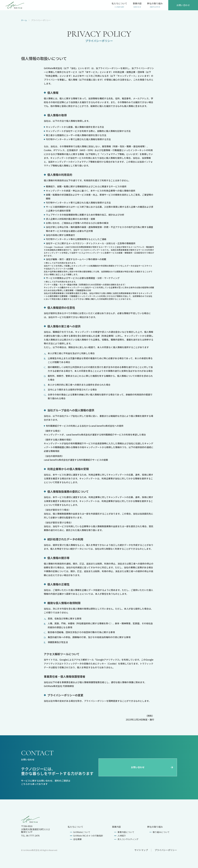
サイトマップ (141, 850)
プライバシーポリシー (166, 850)
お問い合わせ (152, 767)
